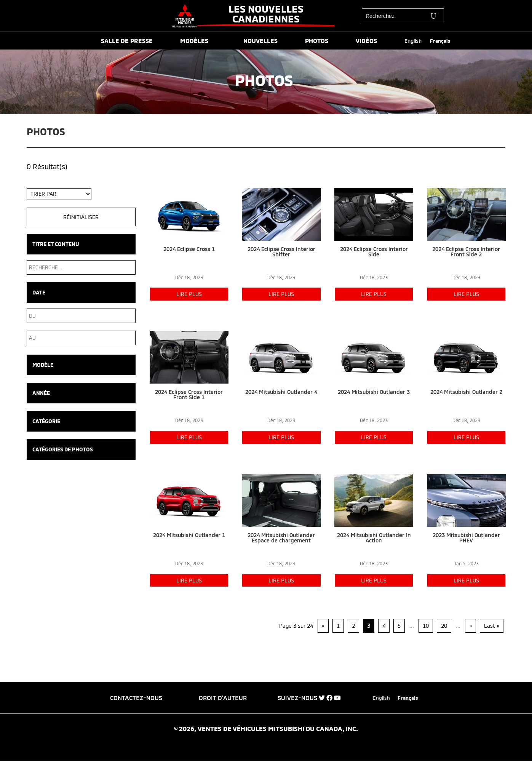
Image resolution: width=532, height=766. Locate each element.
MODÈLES (194, 41)
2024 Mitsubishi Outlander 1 (189, 535)
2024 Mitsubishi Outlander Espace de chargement (281, 538)
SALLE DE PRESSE (127, 41)
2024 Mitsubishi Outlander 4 (281, 392)
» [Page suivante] (470, 626)
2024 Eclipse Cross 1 (189, 249)
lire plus (189, 294)
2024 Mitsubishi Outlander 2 (466, 392)
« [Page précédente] (323, 626)
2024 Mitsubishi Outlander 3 (374, 392)
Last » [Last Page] (492, 626)
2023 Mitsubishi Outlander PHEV (466, 538)
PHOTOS (317, 41)
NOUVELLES (260, 41)
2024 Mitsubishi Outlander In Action (374, 538)
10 (426, 626)
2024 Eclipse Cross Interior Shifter (281, 252)
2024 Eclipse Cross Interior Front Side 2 (466, 252)
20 (444, 626)
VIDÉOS (366, 41)
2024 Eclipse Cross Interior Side (374, 252)
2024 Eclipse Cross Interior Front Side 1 (189, 394)
